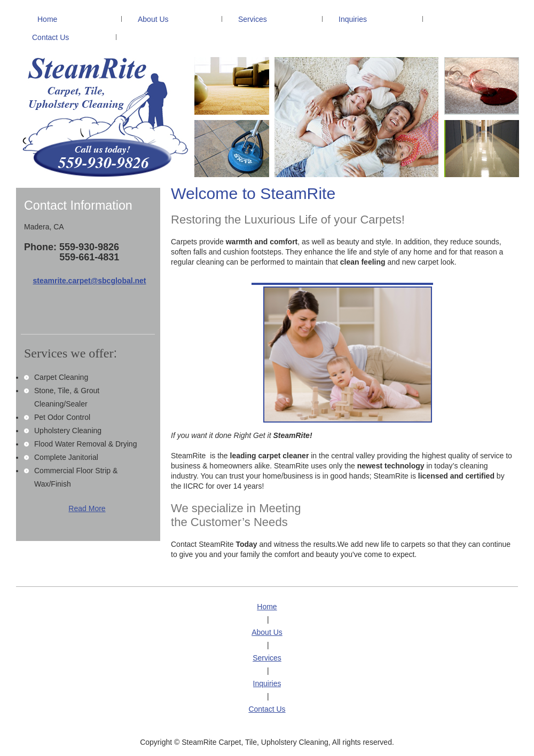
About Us (267, 632)
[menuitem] (69, 19)
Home (267, 607)
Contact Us (267, 709)
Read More (87, 508)
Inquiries (267, 683)
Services (267, 658)
